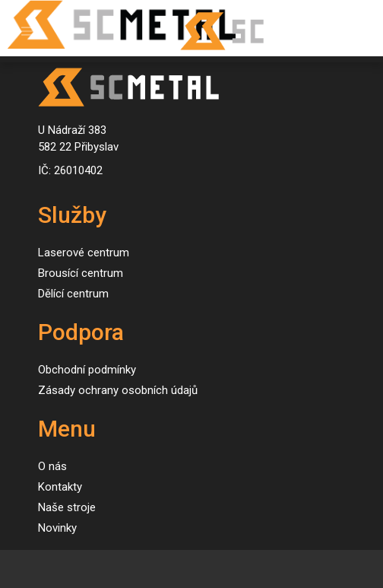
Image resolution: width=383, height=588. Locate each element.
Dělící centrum (73, 294)
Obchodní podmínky (87, 370)
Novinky (57, 528)
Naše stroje (67, 507)
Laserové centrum (84, 253)
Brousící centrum (81, 273)
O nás (52, 466)
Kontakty (60, 487)
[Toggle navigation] (27, 32)
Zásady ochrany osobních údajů (118, 390)
